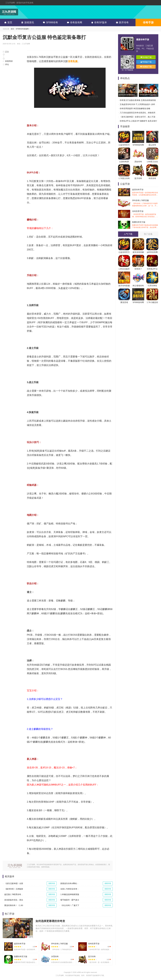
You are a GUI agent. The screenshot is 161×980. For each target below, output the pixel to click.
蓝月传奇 (138, 178)
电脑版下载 (146, 67)
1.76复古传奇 (124, 178)
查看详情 (52, 883)
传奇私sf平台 (152, 269)
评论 (6, 64)
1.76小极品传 (152, 302)
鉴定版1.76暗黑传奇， (14, 894)
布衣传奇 (152, 178)
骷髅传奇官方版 (145, 225)
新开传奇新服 (124, 286)
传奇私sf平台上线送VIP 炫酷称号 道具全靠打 (138, 121)
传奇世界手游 (145, 214)
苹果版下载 (146, 62)
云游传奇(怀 (124, 162)
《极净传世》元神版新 (14, 889)
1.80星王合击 (152, 162)
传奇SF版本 (99, 22)
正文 (6, 52)
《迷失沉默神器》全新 (14, 883)
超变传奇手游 (145, 192)
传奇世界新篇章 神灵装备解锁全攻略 (135, 108)
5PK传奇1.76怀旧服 (145, 203)
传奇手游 (148, 22)
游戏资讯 (27, 22)
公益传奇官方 (124, 145)
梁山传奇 (152, 145)
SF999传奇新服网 (22, 29)
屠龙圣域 (124, 302)
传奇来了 (138, 269)
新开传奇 (122, 22)
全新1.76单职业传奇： (70, 889)
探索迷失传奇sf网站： (70, 883)
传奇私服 (73, 61)
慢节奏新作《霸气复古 (70, 900)
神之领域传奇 (138, 286)
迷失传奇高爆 (138, 252)
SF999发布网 (138, 145)
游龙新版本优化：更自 (14, 900)
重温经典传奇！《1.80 (14, 905)
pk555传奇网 (152, 252)
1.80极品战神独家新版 (70, 894)
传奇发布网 (74, 22)
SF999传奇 (50, 22)
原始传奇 (138, 162)
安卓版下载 (146, 57)
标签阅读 (8, 61)
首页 (8, 22)
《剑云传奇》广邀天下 (70, 905)
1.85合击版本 (124, 269)
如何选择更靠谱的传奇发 (50, 921)
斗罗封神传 (152, 286)
